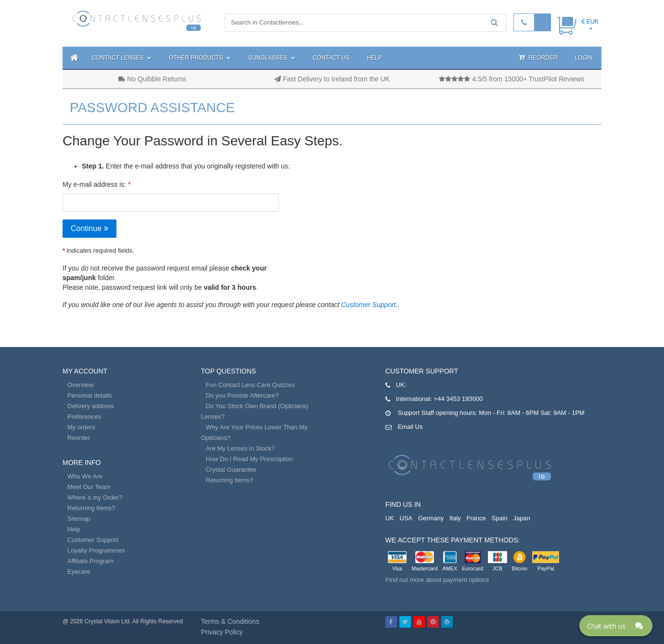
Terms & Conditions (230, 621)
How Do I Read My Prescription (249, 459)
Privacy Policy (222, 632)
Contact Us (331, 58)
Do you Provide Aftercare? (243, 395)
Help (375, 58)
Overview (80, 385)
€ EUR (590, 22)
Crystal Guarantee (231, 470)
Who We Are (85, 476)
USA (406, 518)
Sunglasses (272, 58)
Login (584, 58)
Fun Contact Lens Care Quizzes (250, 385)
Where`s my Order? (95, 497)
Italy (455, 518)
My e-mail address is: (94, 184)
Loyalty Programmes (96, 550)
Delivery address (91, 406)
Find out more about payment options (437, 580)
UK (390, 518)
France (476, 518)
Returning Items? (91, 508)
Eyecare (79, 572)
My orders (81, 427)
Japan (521, 518)
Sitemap (79, 519)
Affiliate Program (90, 561)
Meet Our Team (89, 487)
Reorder (538, 58)
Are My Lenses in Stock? (241, 448)
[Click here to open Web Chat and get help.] (616, 626)
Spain (500, 518)
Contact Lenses (122, 58)
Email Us (410, 427)
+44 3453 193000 (459, 399)
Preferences (84, 417)
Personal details (90, 395)
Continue (89, 228)
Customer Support (369, 305)
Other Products (200, 58)
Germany (431, 518)
